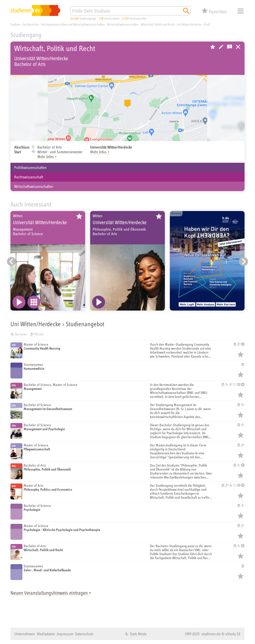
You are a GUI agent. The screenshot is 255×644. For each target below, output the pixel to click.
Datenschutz (84, 634)
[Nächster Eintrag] (244, 262)
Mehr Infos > (47, 157)
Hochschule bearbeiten (221, 47)
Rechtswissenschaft (29, 177)
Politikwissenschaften (30, 167)
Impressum (65, 634)
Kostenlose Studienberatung (230, 47)
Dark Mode (138, 634)
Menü (241, 11)
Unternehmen (25, 634)
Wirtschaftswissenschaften (34, 186)
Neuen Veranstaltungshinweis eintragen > (51, 593)
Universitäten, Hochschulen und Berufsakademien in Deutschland (238, 47)
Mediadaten (46, 634)
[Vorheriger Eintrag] (11, 262)
